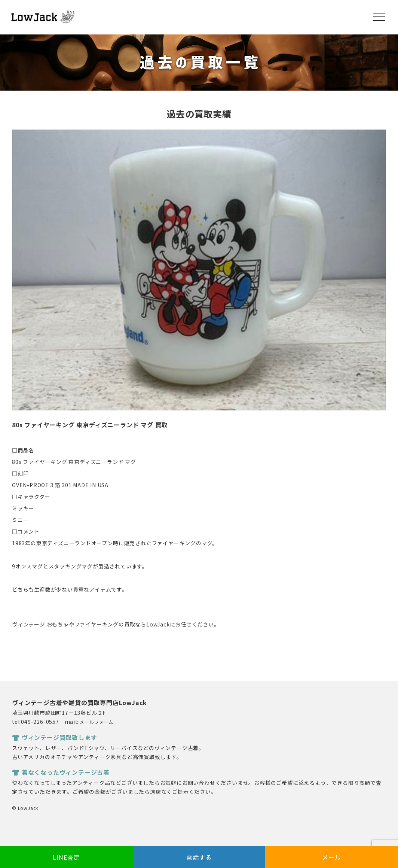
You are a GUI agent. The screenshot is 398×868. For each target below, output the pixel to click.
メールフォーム (97, 722)
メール (331, 857)
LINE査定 (66, 857)
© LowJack (25, 808)
